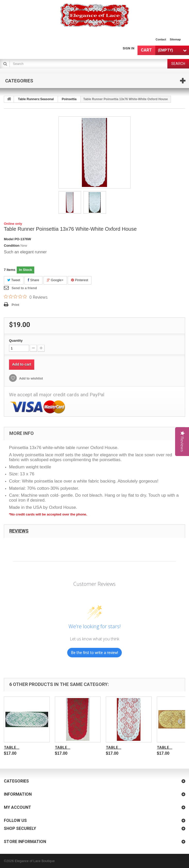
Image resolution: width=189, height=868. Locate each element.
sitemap (175, 39)
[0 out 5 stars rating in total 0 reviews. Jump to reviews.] (26, 297)
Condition (12, 246)
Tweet (14, 280)
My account (18, 807)
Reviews (19, 531)
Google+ (55, 280)
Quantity (16, 341)
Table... (12, 747)
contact (161, 39)
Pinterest (80, 280)
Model (9, 239)
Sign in (128, 48)
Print (15, 305)
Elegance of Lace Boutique (35, 861)
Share (33, 280)
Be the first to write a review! (95, 653)
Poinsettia (69, 99)
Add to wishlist (31, 378)
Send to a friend (24, 288)
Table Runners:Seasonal (36, 99)
